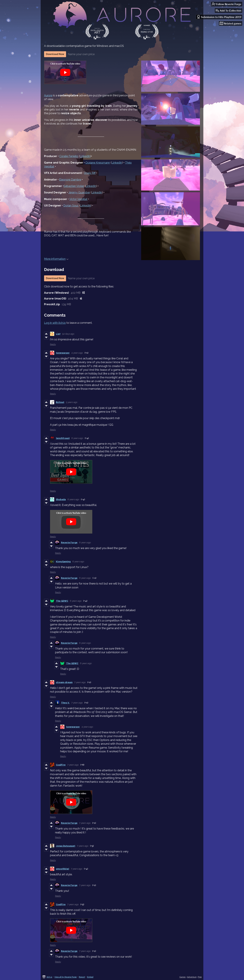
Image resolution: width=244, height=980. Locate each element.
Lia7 (58, 334)
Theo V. (65, 703)
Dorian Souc (71, 206)
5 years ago (72, 402)
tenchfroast (63, 438)
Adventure (192, 977)
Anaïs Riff (90, 173)
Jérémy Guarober (79, 192)
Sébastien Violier (74, 186)
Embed (90, 977)
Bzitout (60, 402)
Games (182, 977)
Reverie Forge (69, 543)
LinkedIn (85, 156)
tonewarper (63, 353)
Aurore (48, 95)
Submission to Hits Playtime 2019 (219, 17)
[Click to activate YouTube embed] (65, 72)
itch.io (49, 977)
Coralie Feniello (69, 156)
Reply (53, 344)
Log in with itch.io (55, 323)
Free (200, 977)
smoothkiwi (63, 869)
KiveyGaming (63, 562)
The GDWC (62, 601)
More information (56, 259)
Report (82, 977)
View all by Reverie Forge (65, 977)
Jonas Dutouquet (66, 846)
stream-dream (64, 682)
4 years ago (77, 353)
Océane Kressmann (98, 163)
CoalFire (61, 765)
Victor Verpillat (78, 199)
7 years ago (80, 682)
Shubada (61, 499)
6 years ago (77, 438)
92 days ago (68, 334)
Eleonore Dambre (70, 180)
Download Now (55, 54)
